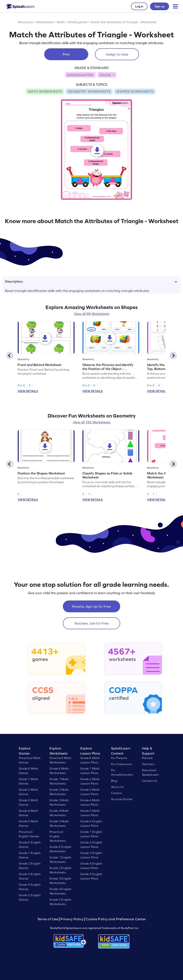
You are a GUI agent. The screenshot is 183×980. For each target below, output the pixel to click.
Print (66, 54)
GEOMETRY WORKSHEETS (89, 91)
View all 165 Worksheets (92, 422)
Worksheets (45, 22)
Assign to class (117, 54)
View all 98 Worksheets (92, 314)
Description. (91, 281)
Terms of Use (48, 919)
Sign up (160, 6)
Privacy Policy (72, 919)
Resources (25, 22)
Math (61, 22)
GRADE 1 (107, 75)
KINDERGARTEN (80, 75)
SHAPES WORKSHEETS (135, 91)
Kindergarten (78, 22)
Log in (139, 6)
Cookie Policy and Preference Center (116, 919)
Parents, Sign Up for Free (91, 606)
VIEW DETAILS (28, 391)
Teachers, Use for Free (91, 623)
